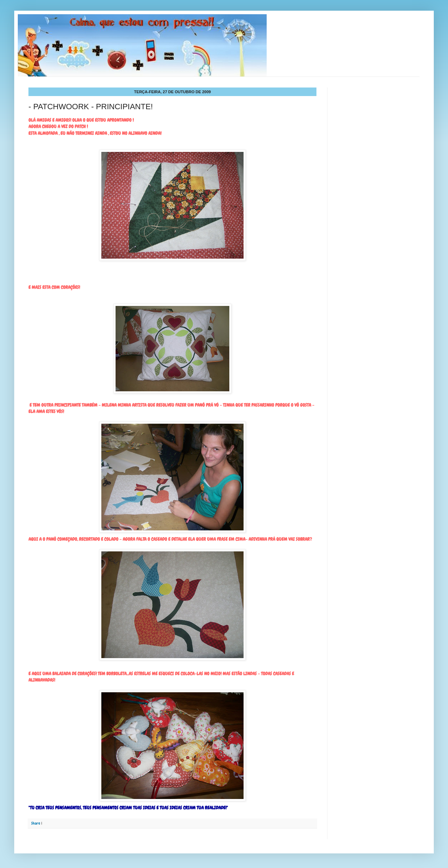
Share (36, 823)
